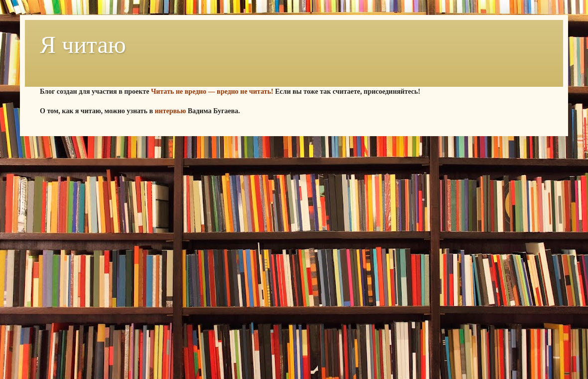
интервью (170, 111)
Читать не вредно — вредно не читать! (212, 92)
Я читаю (83, 45)
